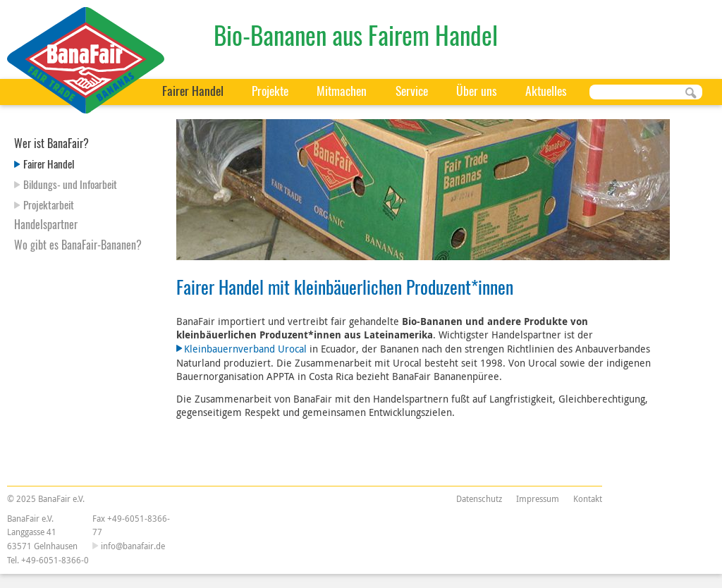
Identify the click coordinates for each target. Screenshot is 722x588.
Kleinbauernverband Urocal (245, 349)
